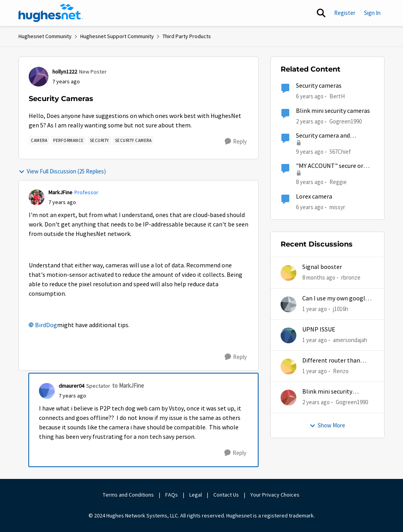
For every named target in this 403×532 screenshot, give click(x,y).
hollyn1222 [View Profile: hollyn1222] (65, 72)
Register (345, 13)
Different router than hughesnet (331, 361)
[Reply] (236, 142)
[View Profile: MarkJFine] (37, 197)
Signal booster (322, 267)
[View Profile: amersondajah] (288, 335)
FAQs (172, 495)
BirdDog (46, 325)
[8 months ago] (319, 278)
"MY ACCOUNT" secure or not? (330, 166)
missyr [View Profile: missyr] (337, 207)
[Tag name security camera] (133, 140)
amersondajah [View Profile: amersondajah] (350, 340)
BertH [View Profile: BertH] (337, 96)
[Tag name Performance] (68, 140)
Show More (327, 425)
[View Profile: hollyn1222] (39, 77)
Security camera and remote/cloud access (324, 136)
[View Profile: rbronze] (288, 273)
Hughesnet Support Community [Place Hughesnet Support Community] (117, 36)
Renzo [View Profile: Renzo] (341, 371)
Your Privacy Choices (275, 495)
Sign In (372, 13)
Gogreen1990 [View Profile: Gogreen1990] (346, 121)
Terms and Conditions (128, 495)
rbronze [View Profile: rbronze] (351, 277)
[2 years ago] (316, 402)
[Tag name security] (99, 140)
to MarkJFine (128, 386)
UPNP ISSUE (319, 330)
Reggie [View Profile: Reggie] (338, 182)
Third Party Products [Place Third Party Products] (187, 36)
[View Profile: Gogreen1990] (288, 398)
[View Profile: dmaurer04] (47, 391)
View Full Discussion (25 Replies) (62, 171)
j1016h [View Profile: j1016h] (341, 308)
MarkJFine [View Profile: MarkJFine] (60, 192)
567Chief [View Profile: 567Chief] (340, 152)
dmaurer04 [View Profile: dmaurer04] (71, 386)
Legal (196, 495)
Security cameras (319, 86)
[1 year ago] (315, 309)
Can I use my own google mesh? (335, 299)
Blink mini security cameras (333, 111)
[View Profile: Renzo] (288, 366)
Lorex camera (314, 197)
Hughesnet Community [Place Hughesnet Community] (45, 36)
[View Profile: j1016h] (288, 304)
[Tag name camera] (39, 140)
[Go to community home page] (51, 13)
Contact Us (226, 495)
